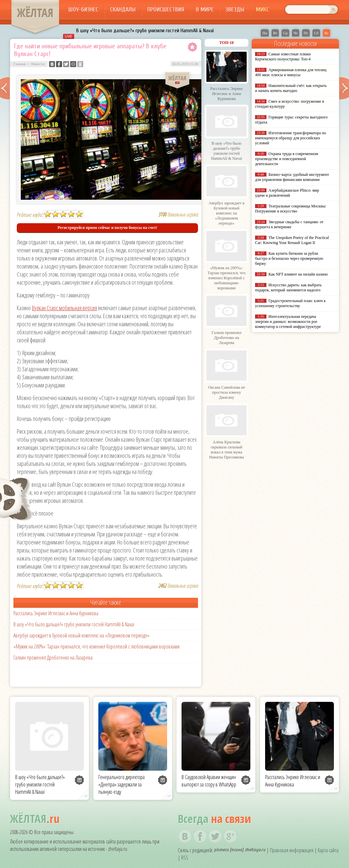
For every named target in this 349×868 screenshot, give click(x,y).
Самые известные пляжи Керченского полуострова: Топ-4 (283, 57)
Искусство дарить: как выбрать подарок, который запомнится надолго (288, 287)
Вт (275, 33)
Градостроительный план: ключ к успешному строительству (290, 303)
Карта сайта (328, 850)
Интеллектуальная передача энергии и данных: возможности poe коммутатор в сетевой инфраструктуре (288, 322)
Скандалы (123, 10)
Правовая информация (292, 850)
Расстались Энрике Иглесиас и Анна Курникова (56, 613)
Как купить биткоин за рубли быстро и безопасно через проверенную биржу (289, 258)
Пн (265, 33)
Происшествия (166, 10)
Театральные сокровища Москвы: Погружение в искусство (291, 209)
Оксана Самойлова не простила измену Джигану (227, 392)
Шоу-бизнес (83, 10)
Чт (296, 33)
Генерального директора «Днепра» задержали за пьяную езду (121, 784)
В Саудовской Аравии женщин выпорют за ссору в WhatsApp (209, 781)
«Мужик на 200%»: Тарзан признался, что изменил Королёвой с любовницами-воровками (96, 646)
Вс (327, 33)
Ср (285, 33)
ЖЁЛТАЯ (35, 13)
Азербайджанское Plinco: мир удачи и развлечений (287, 193)
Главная (20, 64)
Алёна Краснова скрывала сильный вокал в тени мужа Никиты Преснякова (226, 450)
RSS (185, 858)
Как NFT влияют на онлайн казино (298, 274)
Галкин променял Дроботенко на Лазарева (53, 658)
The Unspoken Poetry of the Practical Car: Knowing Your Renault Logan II (292, 240)
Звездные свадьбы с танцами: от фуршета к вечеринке (289, 224)
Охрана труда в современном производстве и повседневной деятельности (287, 159)
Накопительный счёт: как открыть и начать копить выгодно (291, 88)
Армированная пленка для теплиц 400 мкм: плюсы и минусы (291, 72)
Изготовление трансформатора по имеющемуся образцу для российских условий (291, 138)
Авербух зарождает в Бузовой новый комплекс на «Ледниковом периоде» (81, 635)
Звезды (235, 10)
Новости (38, 64)
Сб (316, 33)
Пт (306, 33)
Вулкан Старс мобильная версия (64, 308)
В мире (205, 10)
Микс (263, 10)
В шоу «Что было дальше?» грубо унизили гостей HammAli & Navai (145, 31)
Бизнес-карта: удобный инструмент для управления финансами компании (292, 177)
